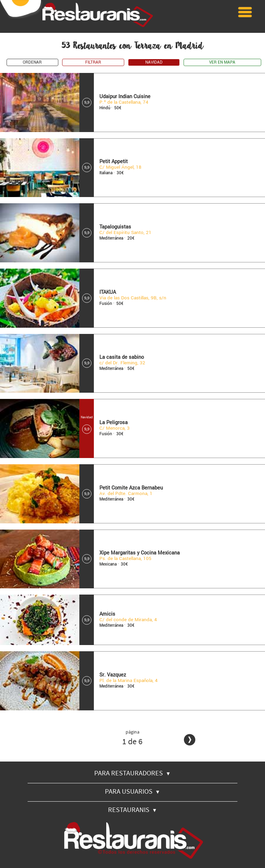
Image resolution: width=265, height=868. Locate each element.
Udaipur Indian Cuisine (125, 97)
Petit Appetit (114, 162)
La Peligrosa (114, 423)
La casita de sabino (122, 357)
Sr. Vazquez (113, 675)
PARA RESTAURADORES (132, 773)
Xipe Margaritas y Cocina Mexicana (140, 553)
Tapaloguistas (115, 227)
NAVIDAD (154, 62)
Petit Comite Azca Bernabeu (131, 488)
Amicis (107, 614)
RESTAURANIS (133, 809)
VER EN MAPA (222, 62)
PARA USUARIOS (133, 791)
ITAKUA (108, 292)
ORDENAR (32, 62)
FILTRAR (93, 62)
